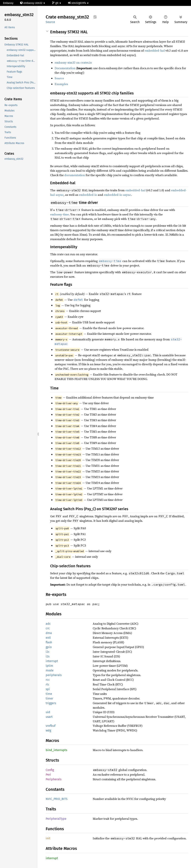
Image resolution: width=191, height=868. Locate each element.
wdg (48, 730)
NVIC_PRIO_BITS (57, 799)
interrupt (52, 661)
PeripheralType (56, 819)
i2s (48, 656)
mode (50, 670)
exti (48, 638)
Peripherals (54, 779)
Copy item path (95, 17)
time (49, 694)
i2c (48, 652)
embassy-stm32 (32, 3)
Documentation (65, 68)
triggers (51, 703)
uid (48, 712)
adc (48, 624)
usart (49, 717)
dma (49, 633)
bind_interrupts (56, 750)
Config (50, 770)
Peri (48, 775)
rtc (48, 684)
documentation (75, 175)
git (56, 3)
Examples (61, 84)
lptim (49, 666)
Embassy (8, 3)
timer (49, 698)
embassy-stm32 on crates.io (73, 62)
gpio (49, 647)
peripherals (54, 675)
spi (48, 689)
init (48, 838)
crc (48, 628)
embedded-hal (155, 50)
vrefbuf (51, 726)
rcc (48, 680)
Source (50, 22)
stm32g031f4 (77, 3)
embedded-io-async (117, 195)
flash (49, 642)
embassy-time (60, 214)
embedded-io (88, 195)
